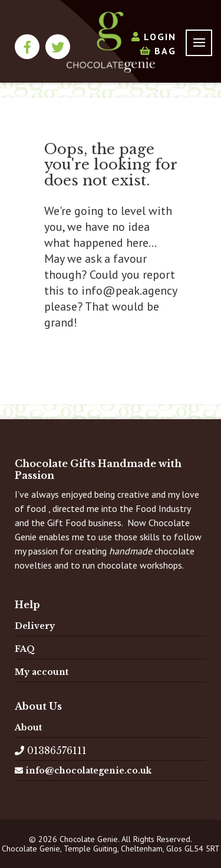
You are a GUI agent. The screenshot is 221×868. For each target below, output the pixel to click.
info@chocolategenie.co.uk (83, 771)
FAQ (25, 649)
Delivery (35, 626)
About (28, 727)
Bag (158, 51)
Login (154, 37)
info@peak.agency (129, 291)
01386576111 (51, 750)
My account (42, 672)
